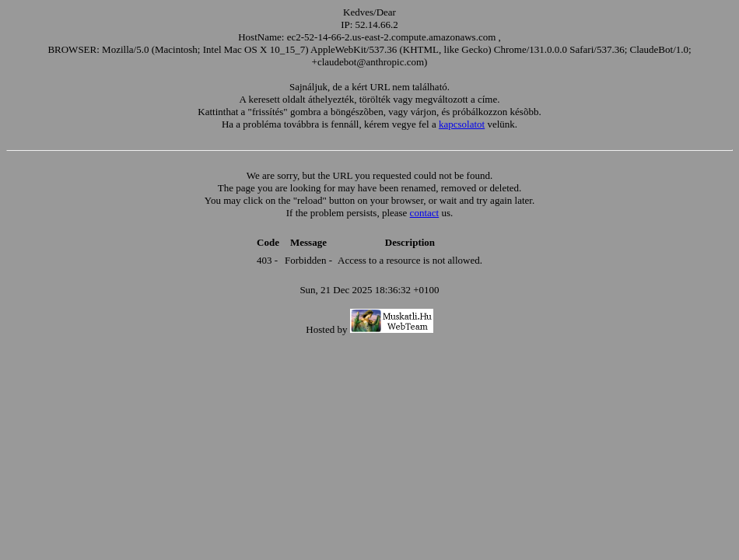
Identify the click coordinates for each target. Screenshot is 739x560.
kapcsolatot (462, 124)
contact (425, 213)
